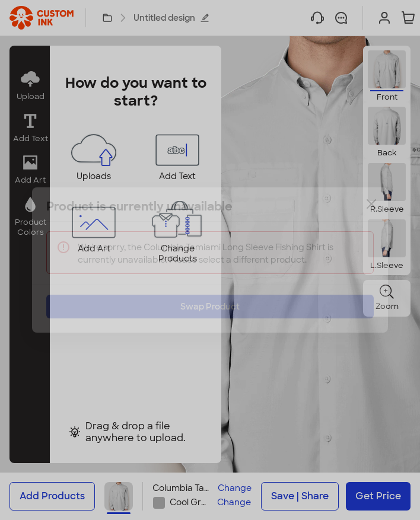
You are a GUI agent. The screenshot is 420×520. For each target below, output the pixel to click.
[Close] (371, 213)
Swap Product (210, 298)
